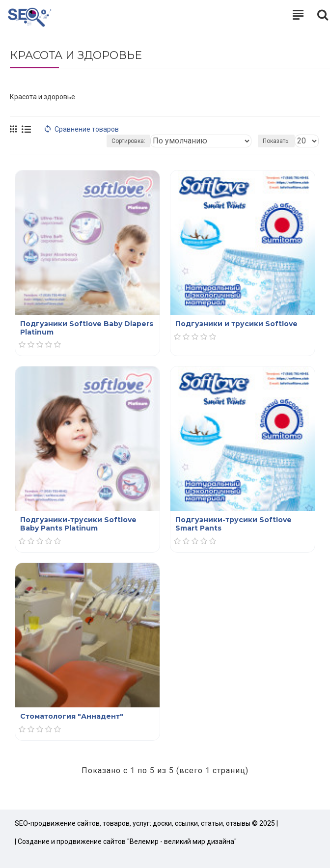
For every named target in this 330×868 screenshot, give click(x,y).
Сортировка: (128, 141)
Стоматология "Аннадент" (72, 716)
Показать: (276, 141)
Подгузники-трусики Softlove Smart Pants (234, 524)
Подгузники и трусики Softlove (236, 324)
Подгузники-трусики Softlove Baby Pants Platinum (78, 524)
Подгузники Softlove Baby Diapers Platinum (87, 328)
